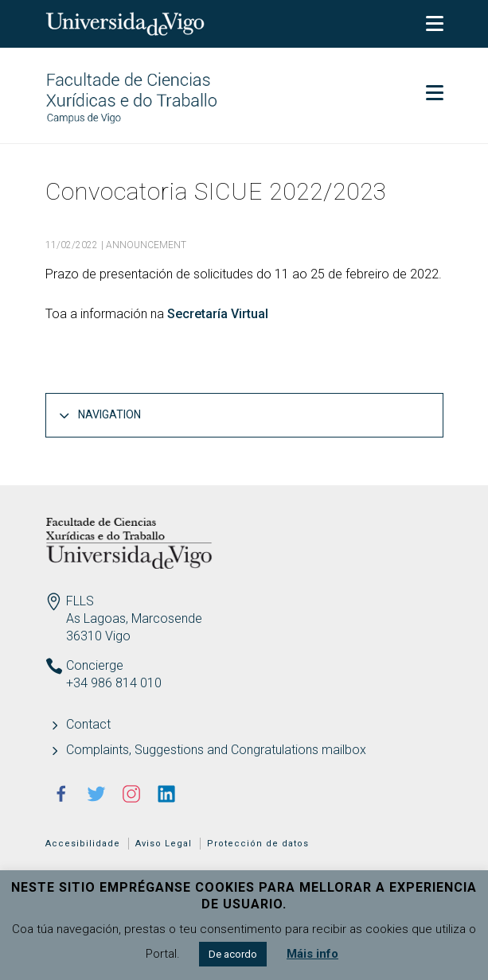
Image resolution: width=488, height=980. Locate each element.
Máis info (312, 954)
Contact (88, 724)
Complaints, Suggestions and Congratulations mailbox (216, 750)
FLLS (80, 601)
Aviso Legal (164, 844)
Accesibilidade (83, 844)
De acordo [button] (233, 954)
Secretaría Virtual (218, 314)
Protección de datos (258, 844)
